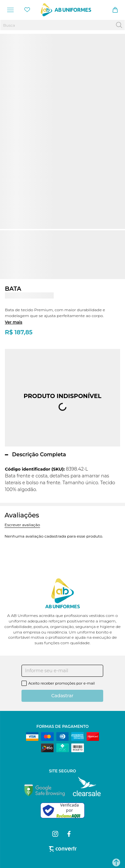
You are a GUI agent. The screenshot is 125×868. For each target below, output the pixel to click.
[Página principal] (66, 10)
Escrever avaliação (22, 525)
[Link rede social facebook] (70, 834)
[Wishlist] (27, 10)
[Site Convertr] (63, 849)
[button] (116, 862)
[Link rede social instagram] (56, 834)
